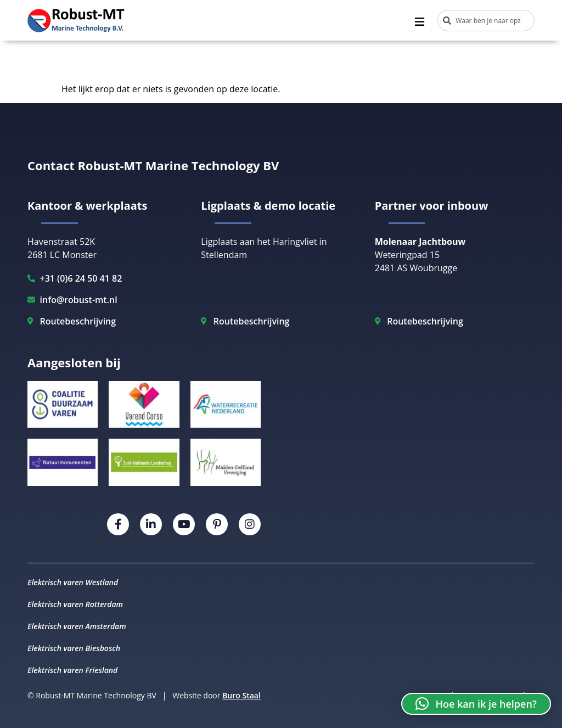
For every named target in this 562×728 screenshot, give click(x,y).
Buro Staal (241, 695)
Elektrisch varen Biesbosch (74, 648)
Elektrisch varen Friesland (72, 670)
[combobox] (486, 21)
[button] (476, 704)
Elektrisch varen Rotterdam (75, 604)
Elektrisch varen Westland (73, 582)
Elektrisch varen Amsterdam (77, 626)
